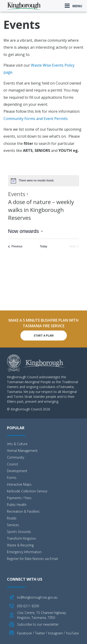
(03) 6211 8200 (28, 606)
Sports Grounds (19, 532)
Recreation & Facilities (23, 511)
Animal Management (22, 451)
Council (12, 464)
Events (17, 194)
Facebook (25, 633)
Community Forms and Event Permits (36, 119)
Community (16, 457)
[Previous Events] (15, 247)
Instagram (55, 633)
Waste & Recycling (20, 545)
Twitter (40, 633)
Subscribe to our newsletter (38, 624)
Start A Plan (44, 336)
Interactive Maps (19, 484)
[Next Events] (74, 247)
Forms (12, 478)
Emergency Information (24, 552)
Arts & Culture (17, 444)
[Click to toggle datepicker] (26, 231)
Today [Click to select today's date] (43, 246)
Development (17, 471)
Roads (12, 518)
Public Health (17, 505)
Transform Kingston (21, 538)
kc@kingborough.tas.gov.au (37, 597)
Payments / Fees (19, 498)
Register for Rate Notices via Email (32, 559)
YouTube (72, 633)
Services (13, 525)
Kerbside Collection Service (27, 491)
